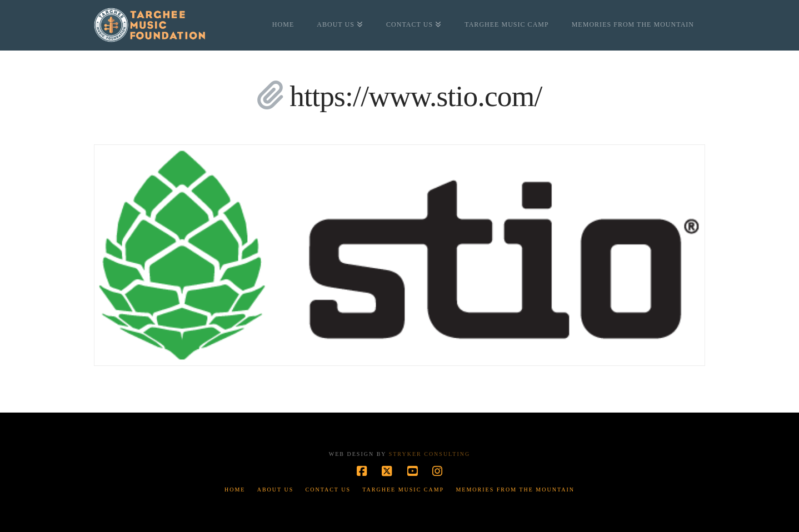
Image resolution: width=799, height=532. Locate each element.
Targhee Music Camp (403, 490)
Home (235, 490)
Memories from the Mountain (515, 490)
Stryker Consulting (430, 454)
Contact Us (328, 490)
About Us (276, 490)
